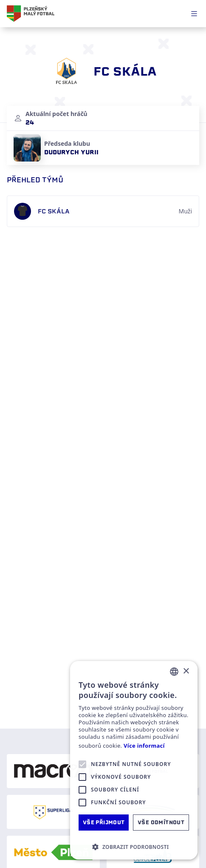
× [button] (186, 671)
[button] (134, 847)
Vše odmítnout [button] (161, 822)
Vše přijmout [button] (104, 822)
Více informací (144, 746)
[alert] (134, 760)
